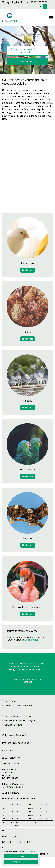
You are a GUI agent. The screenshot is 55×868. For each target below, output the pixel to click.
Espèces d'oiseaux (28, 61)
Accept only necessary (21, 862)
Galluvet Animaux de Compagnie (20, 720)
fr (45, 6)
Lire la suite (28, 270)
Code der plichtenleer (12, 848)
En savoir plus (31, 640)
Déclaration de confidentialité (16, 842)
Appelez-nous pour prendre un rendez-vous (28, 680)
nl (40, 6)
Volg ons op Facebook (14, 735)
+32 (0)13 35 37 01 (37, 2)
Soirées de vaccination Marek (18, 706)
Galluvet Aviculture (13, 725)
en (50, 6)
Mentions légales (10, 836)
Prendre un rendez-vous (16, 743)
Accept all (21, 856)
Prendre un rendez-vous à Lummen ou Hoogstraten (27, 51)
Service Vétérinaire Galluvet (17, 716)
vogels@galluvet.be (13, 2)
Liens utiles (8, 750)
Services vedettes (12, 701)
